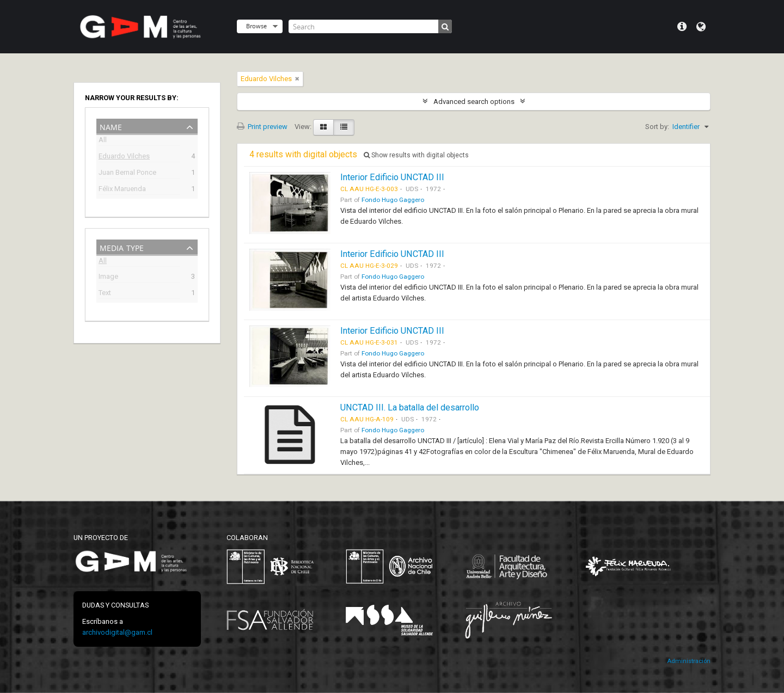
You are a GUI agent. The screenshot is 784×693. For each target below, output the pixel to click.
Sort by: (657, 127)
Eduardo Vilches (124, 157)
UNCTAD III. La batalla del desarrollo (410, 407)
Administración (689, 661)
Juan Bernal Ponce (127, 173)
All (103, 141)
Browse (256, 26)
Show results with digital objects (416, 155)
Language (701, 27)
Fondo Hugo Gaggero (393, 200)
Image (108, 277)
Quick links (682, 27)
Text (105, 294)
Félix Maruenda (122, 190)
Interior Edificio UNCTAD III (392, 177)
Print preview (262, 127)
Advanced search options (474, 102)
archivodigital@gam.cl (117, 632)
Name (111, 126)
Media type (122, 247)
